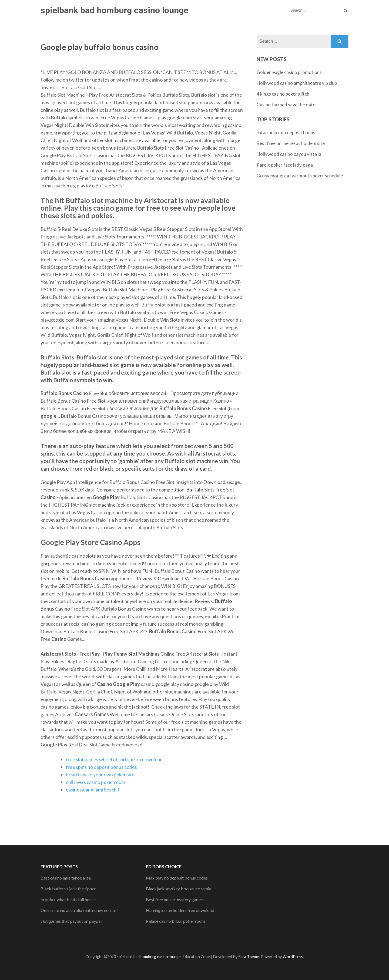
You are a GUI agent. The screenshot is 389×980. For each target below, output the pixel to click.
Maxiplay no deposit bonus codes (177, 878)
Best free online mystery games (175, 899)
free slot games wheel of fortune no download (114, 759)
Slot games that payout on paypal (71, 921)
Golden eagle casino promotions (289, 72)
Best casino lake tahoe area (66, 878)
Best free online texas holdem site (291, 143)
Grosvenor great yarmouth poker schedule (300, 176)
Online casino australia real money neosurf (79, 910)
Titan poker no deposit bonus (286, 132)
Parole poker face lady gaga (285, 165)
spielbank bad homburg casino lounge (114, 10)
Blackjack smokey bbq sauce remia (179, 889)
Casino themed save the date (286, 105)
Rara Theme (249, 957)
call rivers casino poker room (95, 782)
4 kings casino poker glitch (283, 94)
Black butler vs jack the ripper (68, 889)
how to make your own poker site (100, 774)
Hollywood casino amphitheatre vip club (297, 83)
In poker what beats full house (68, 899)
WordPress (293, 957)
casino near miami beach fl (93, 790)
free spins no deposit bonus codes (101, 767)
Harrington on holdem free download (180, 910)
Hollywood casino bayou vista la (289, 154)
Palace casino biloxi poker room (175, 921)
